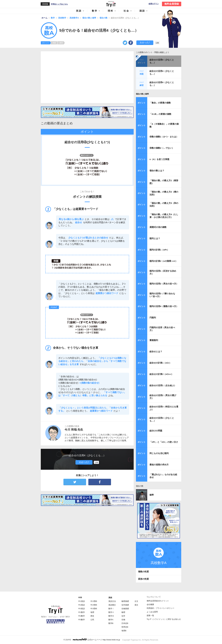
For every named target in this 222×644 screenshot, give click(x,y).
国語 (142, 11)
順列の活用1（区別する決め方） (163, 272)
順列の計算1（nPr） (159, 250)
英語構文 (112, 605)
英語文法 (112, 601)
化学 (123, 616)
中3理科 (94, 609)
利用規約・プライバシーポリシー (160, 608)
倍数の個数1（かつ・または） (164, 137)
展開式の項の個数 (158, 227)
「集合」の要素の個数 (160, 103)
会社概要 (150, 604)
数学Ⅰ (111, 609)
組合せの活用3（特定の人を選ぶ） (164, 408)
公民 (92, 620)
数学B (111, 623)
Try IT (111, 4)
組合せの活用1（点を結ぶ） (163, 385)
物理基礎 (125, 601)
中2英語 (82, 605)
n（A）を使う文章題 (159, 159)
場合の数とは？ (157, 171)
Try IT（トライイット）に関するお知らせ (164, 619)
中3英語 (82, 609)
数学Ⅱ (111, 612)
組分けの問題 (156, 431)
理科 (111, 11)
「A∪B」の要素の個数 (160, 114)
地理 (92, 612)
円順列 (153, 318)
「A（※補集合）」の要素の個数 (164, 125)
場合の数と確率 (142, 94)
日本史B (125, 623)
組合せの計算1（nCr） (160, 363)
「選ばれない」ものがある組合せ (163, 476)
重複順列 (154, 340)
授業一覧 (150, 616)
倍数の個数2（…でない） (162, 148)
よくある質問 (152, 612)
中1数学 (82, 612)
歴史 (92, 616)
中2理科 (94, 605)
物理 (123, 612)
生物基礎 (125, 609)
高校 (110, 598)
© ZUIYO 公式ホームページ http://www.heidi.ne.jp (92, 640)
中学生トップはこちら (59, 4)
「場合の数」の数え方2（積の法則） (164, 193)
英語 (79, 11)
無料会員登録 (172, 4)
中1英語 (82, 601)
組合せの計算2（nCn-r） (161, 374)
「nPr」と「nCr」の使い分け (164, 442)
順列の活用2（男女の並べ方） (164, 284)
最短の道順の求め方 (159, 465)
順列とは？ (155, 238)
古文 (136, 601)
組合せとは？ (156, 351)
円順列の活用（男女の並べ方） (162, 329)
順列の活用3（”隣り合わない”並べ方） (162, 295)
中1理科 (94, 601)
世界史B (125, 627)
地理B (124, 631)
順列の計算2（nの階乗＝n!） (163, 261)
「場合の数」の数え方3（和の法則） (164, 204)
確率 (152, 495)
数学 (95, 11)
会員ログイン (154, 4)
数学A (111, 620)
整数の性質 (143, 572)
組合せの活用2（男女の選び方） (163, 397)
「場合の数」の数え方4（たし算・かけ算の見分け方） (164, 216)
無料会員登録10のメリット (158, 601)
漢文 (136, 605)
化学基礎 (125, 605)
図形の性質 (143, 579)
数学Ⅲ (111, 616)
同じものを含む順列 (159, 453)
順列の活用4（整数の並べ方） (164, 306)
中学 (80, 598)
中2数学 (82, 616)
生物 (123, 620)
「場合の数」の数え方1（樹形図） (164, 182)
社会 (126, 11)
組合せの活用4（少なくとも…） (162, 61)
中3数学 (82, 620)
